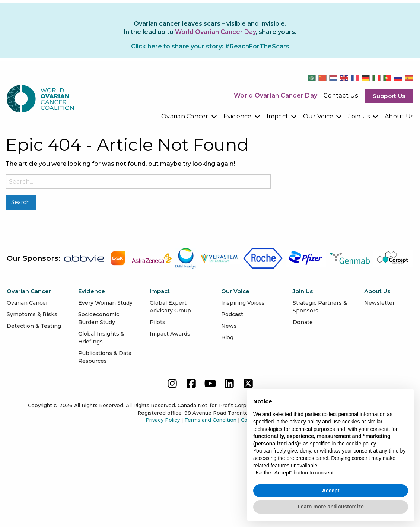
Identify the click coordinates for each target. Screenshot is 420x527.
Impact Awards (170, 334)
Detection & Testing (34, 326)
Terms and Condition (210, 420)
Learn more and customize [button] (330, 507)
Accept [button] (331, 491)
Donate (303, 322)
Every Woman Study (105, 303)
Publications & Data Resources (105, 357)
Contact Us (341, 96)
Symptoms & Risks (32, 314)
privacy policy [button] (305, 422)
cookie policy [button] (361, 444)
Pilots (157, 322)
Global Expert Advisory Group (170, 307)
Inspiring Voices (243, 303)
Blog (227, 337)
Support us (389, 96)
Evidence (238, 116)
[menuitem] (189, 117)
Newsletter (379, 303)
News (229, 326)
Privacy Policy (163, 420)
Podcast (232, 314)
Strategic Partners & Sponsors (320, 307)
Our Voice (318, 116)
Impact (278, 116)
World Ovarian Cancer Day (276, 96)
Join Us (359, 116)
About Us (399, 116)
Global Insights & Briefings (101, 338)
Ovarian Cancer (185, 116)
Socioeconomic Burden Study (99, 318)
